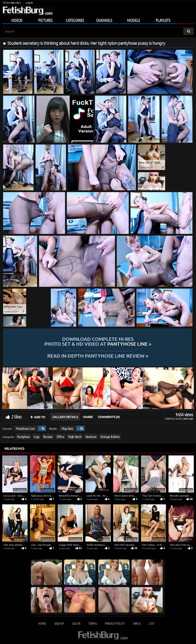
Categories (75, 20)
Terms (92, 623)
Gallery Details (65, 417)
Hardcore (91, 436)
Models (133, 20)
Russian (48, 436)
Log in (29, 3)
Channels (104, 20)
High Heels (75, 436)
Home (42, 623)
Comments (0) (109, 417)
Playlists (163, 20)
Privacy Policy (115, 623)
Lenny (179, 418)
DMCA (137, 623)
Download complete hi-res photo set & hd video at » (98, 341)
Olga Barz (67, 428)
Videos (17, 20)
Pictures (45, 20)
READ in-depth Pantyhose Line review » (98, 356)
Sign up (59, 623)
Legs (37, 436)
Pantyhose (24, 436)
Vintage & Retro (110, 436)
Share (88, 417)
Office (60, 436)
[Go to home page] (27, 11)
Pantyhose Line (25, 428)
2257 (151, 623)
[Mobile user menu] (98, 19)
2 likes (17, 416)
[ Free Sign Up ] (12, 3)
